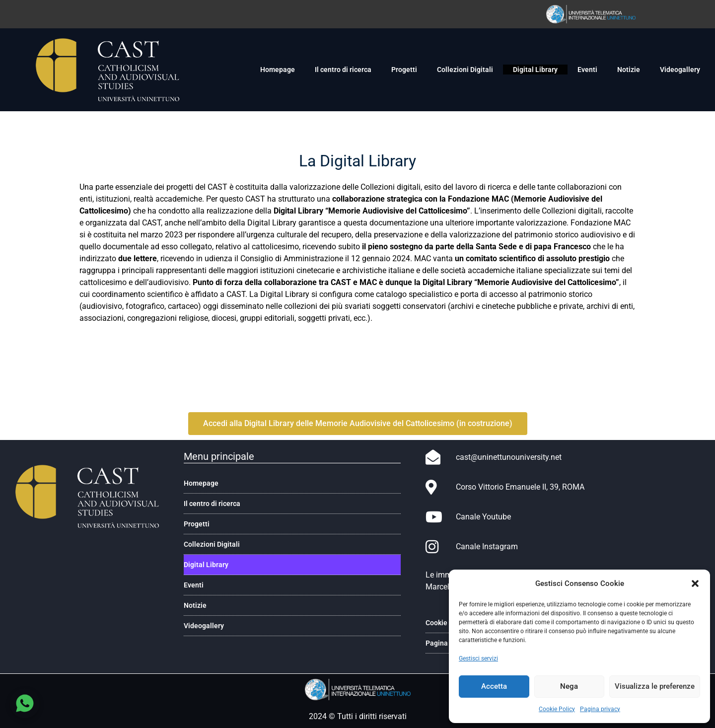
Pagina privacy (600, 709)
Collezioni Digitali (465, 70)
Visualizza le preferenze (655, 686)
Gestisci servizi (478, 658)
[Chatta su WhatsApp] (25, 703)
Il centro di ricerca (343, 70)
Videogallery (680, 70)
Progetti (404, 70)
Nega (569, 686)
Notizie (629, 70)
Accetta (494, 686)
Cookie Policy (557, 709)
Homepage (278, 70)
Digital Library (535, 70)
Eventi (587, 70)
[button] (695, 583)
